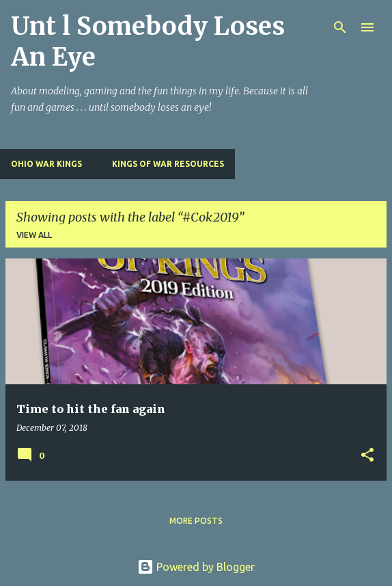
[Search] (340, 27)
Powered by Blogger (196, 567)
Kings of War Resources (168, 164)
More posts (196, 521)
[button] (367, 456)
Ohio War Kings (46, 164)
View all (34, 235)
